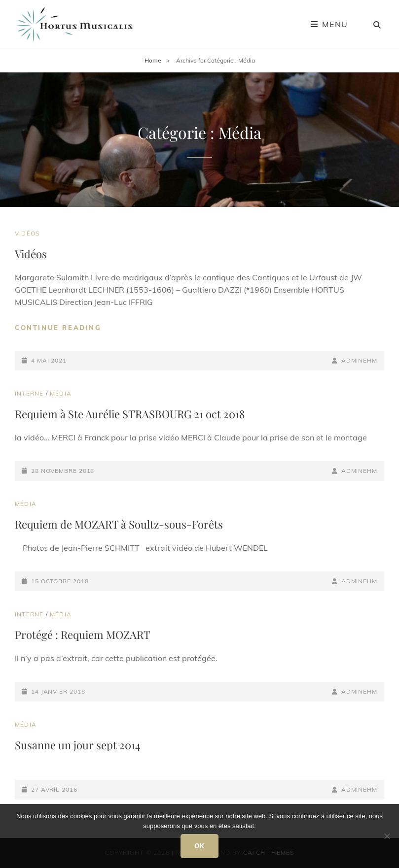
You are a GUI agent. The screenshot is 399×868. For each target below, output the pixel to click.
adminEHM (359, 360)
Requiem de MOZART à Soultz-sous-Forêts (119, 524)
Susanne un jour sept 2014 (78, 745)
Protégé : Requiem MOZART (83, 634)
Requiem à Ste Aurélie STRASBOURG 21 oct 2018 (130, 414)
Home (153, 60)
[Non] (387, 836)
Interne (29, 393)
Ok (200, 846)
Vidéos (27, 233)
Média (61, 393)
